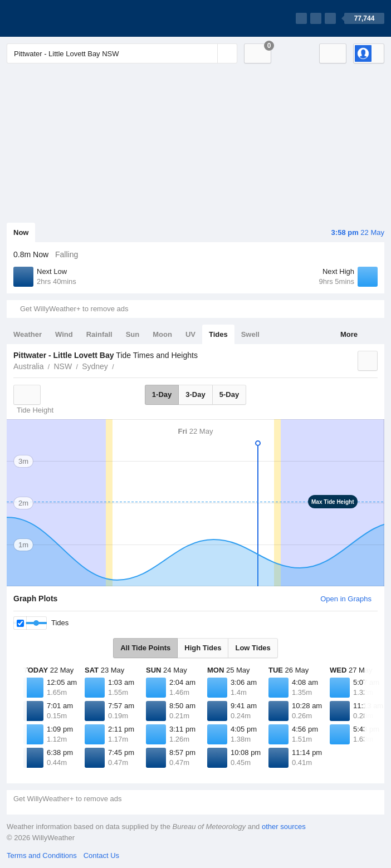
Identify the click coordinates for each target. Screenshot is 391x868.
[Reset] (208, 53)
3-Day (195, 394)
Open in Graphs (346, 599)
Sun (133, 334)
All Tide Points (145, 648)
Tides (218, 334)
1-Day (162, 394)
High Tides (203, 648)
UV (190, 334)
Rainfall (99, 334)
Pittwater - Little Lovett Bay (120, 365)
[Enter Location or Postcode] (122, 53)
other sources (284, 827)
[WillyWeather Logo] (59, 18)
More (349, 334)
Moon (162, 334)
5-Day (229, 394)
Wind (64, 334)
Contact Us (101, 855)
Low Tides (253, 648)
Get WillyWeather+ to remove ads (74, 309)
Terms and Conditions (42, 855)
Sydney (95, 366)
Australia (28, 366)
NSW (63, 366)
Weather (28, 334)
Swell (250, 334)
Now (21, 232)
